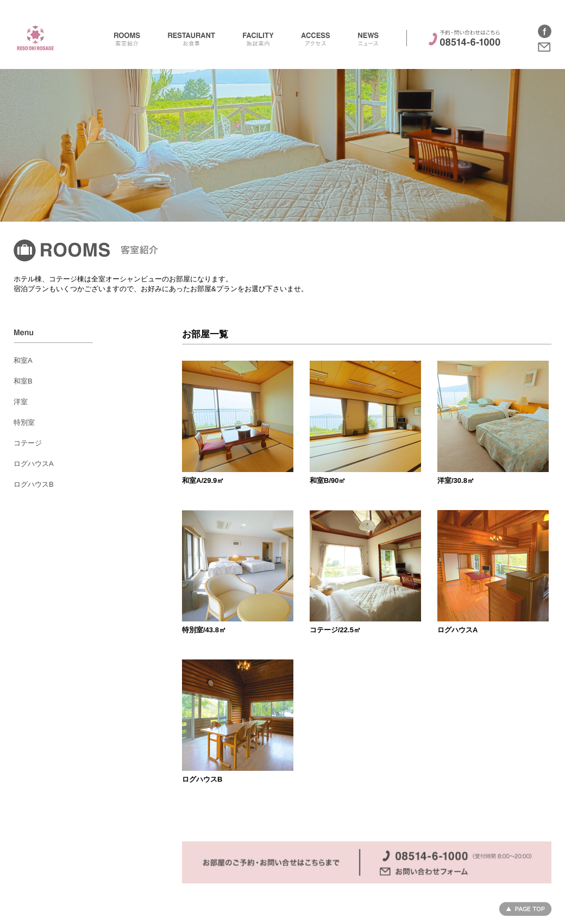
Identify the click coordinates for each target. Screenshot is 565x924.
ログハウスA (34, 464)
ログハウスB (34, 484)
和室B (23, 381)
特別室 (24, 422)
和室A (23, 360)
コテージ (28, 443)
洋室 (21, 402)
